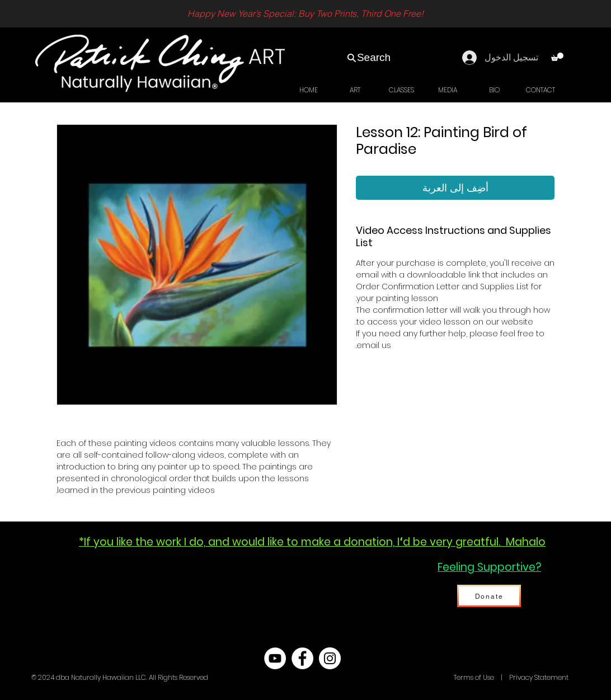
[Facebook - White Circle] (302, 658)
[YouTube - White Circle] (275, 658)
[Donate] (489, 596)
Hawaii (441, 677)
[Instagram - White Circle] (330, 658)
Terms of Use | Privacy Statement (510, 677)
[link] (557, 57)
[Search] (368, 58)
